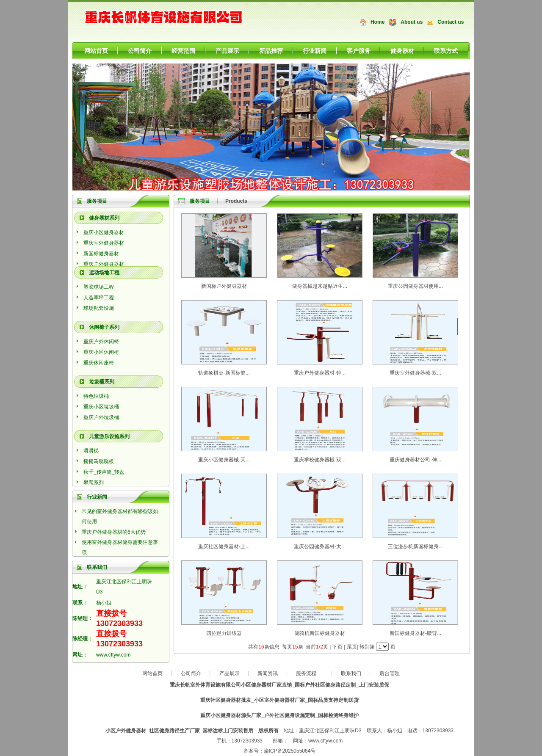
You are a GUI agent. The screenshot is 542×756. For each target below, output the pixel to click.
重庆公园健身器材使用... (415, 286)
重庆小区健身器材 (104, 232)
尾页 (352, 647)
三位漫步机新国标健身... (415, 546)
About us (412, 22)
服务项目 (97, 201)
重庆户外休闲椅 (101, 342)
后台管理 (390, 673)
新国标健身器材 (101, 254)
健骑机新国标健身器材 (320, 633)
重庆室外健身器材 (104, 243)
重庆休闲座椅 (99, 363)
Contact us (451, 22)
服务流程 (306, 673)
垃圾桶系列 (102, 382)
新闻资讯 (268, 673)
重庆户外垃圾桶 (101, 417)
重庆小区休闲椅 (101, 352)
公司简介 (140, 51)
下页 (337, 647)
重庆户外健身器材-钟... (320, 373)
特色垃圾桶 (96, 396)
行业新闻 (315, 51)
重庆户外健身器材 (104, 264)
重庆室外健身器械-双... (415, 373)
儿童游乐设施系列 (109, 436)
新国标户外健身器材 (224, 286)
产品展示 (227, 51)
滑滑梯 (91, 451)
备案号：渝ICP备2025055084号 (280, 751)
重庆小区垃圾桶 (101, 407)
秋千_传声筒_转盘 (104, 472)
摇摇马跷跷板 (99, 461)
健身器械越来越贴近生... (320, 286)
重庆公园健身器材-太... (320, 546)
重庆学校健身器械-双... (320, 460)
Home (377, 22)
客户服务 (359, 51)
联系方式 (446, 51)
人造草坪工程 (99, 298)
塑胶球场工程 (99, 287)
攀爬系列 (94, 483)
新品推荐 (271, 51)
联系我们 (351, 673)
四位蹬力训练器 (224, 633)
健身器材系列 (104, 218)
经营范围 (183, 51)
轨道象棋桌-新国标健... (224, 373)
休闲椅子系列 (104, 327)
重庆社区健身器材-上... (224, 546)
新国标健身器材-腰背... (415, 633)
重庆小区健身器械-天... (224, 460)
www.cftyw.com (113, 655)
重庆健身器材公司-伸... (415, 460)
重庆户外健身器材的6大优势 (114, 532)
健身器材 (402, 51)
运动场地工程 (104, 273)
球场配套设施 (99, 308)
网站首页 (96, 51)
